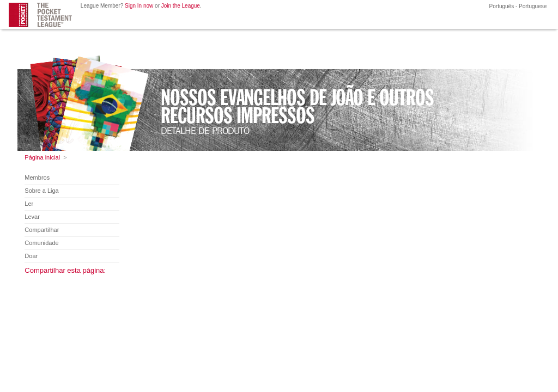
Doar (31, 256)
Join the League (181, 6)
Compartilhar (42, 230)
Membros (37, 177)
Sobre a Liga (41, 191)
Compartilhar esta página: (65, 270)
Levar (32, 217)
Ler (29, 204)
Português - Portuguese (517, 6)
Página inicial (42, 157)
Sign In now (139, 6)
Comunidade (41, 243)
